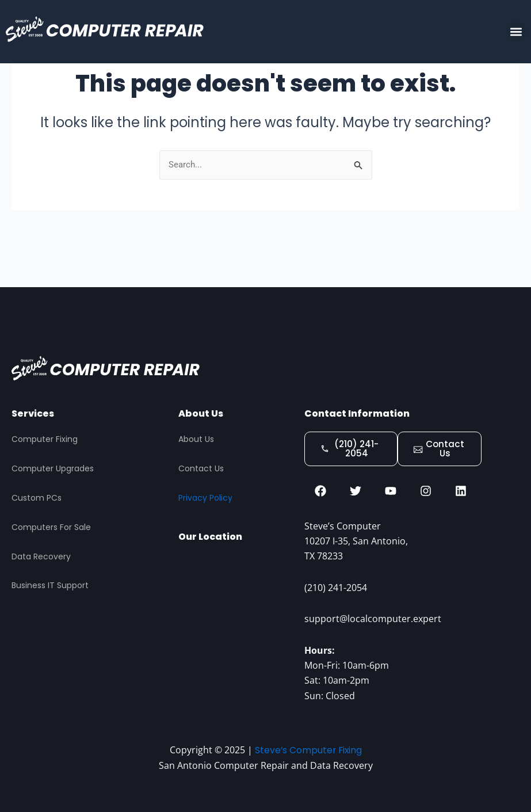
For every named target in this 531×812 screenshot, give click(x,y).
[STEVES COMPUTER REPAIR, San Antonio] (236, 614)
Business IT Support (50, 583)
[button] (516, 32)
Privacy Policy (205, 495)
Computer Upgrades (53, 466)
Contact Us (201, 466)
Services (33, 411)
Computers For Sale (51, 524)
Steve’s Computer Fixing (308, 750)
